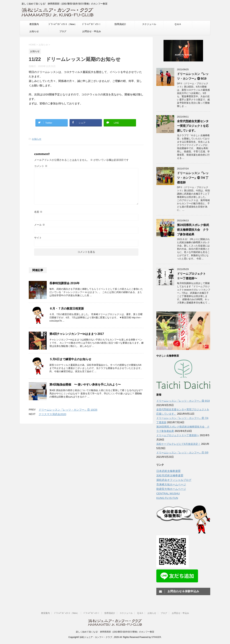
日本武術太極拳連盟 (168, 471)
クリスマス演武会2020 (52, 414)
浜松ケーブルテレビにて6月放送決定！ (178, 444)
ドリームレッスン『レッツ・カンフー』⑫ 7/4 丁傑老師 (193, 178)
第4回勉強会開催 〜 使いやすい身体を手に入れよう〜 (85, 385)
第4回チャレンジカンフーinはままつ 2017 (77, 334)
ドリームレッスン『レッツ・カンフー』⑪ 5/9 (182, 453)
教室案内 (34, 24)
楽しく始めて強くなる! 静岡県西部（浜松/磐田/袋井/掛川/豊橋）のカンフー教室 (115, 632)
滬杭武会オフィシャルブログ (174, 480)
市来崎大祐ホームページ (171, 484)
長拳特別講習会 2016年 (65, 283)
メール (40, 225)
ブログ (63, 31)
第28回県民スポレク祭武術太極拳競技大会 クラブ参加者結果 (193, 230)
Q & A (178, 24)
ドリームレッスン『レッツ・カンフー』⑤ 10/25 (68, 410)
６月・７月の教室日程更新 (67, 309)
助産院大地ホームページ (171, 489)
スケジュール (149, 24)
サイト (38, 238)
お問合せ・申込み (92, 31)
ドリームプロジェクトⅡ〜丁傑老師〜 (178, 435)
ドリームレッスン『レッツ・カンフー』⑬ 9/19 (183, 401)
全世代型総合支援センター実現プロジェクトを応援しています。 (193, 126)
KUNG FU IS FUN (167, 498)
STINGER (156, 637)
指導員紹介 (120, 24)
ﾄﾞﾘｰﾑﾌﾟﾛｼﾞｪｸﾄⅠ (92, 24)
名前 (38, 212)
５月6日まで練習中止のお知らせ (70, 359)
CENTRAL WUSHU (168, 493)
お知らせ (34, 31)
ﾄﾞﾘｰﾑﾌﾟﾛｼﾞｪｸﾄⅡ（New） (63, 24)
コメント (41, 166)
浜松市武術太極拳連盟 (170, 475)
